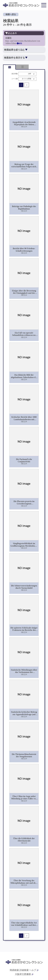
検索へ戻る (11, 14)
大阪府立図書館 (24, 974)
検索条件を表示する (16, 58)
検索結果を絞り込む (16, 50)
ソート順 (15, 79)
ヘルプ (34, 970)
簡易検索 (14, 970)
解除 (19, 43)
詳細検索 (24, 970)
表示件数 (15, 74)
